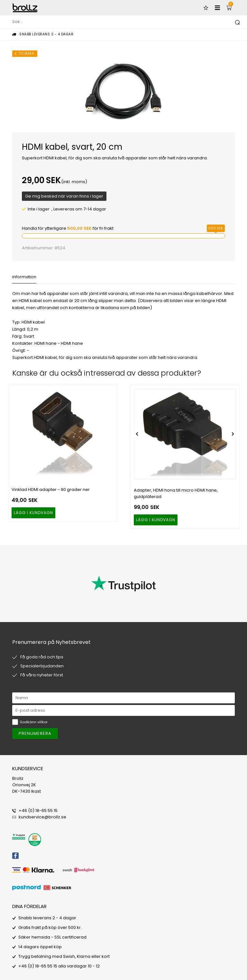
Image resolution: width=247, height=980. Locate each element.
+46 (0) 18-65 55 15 (38, 811)
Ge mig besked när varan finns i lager (64, 196)
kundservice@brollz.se (42, 817)
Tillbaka (26, 53)
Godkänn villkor (34, 722)
